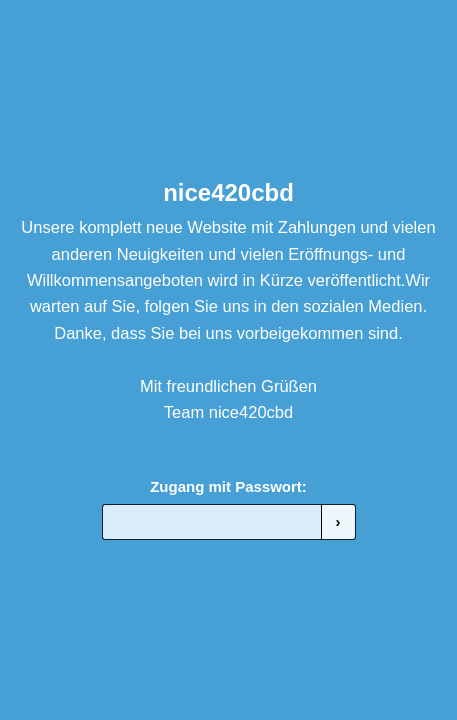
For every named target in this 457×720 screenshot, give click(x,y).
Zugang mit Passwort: (228, 486)
